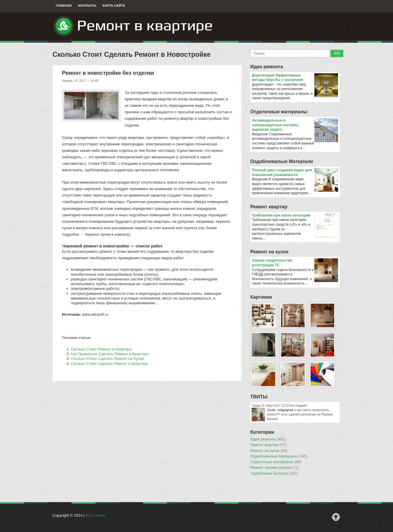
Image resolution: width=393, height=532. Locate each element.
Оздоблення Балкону (274, 473)
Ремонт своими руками (275, 468)
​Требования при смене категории (295, 216)
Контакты (87, 6)
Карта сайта (114, 6)
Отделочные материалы (279, 112)
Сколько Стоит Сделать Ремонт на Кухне (107, 359)
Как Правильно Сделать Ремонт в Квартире (110, 354)
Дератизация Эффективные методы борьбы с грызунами (295, 78)
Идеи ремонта (267, 67)
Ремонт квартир (269, 207)
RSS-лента (95, 515)
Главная (64, 6)
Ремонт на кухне (269, 252)
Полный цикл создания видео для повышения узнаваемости (295, 173)
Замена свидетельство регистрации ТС (295, 263)
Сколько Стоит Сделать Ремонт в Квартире (110, 364)
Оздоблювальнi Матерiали (282, 161)
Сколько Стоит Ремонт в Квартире (101, 349)
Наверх (336, 517)
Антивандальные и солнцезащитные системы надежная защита (295, 125)
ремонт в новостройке (106, 246)
